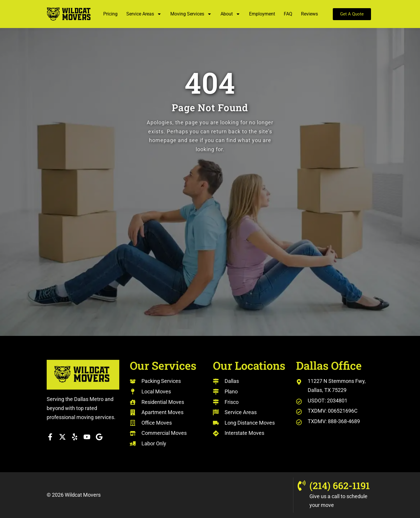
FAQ (288, 14)
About (230, 14)
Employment (262, 14)
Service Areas (144, 14)
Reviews (309, 14)
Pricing (110, 14)
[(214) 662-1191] (302, 486)
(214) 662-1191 (340, 485)
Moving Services (191, 14)
